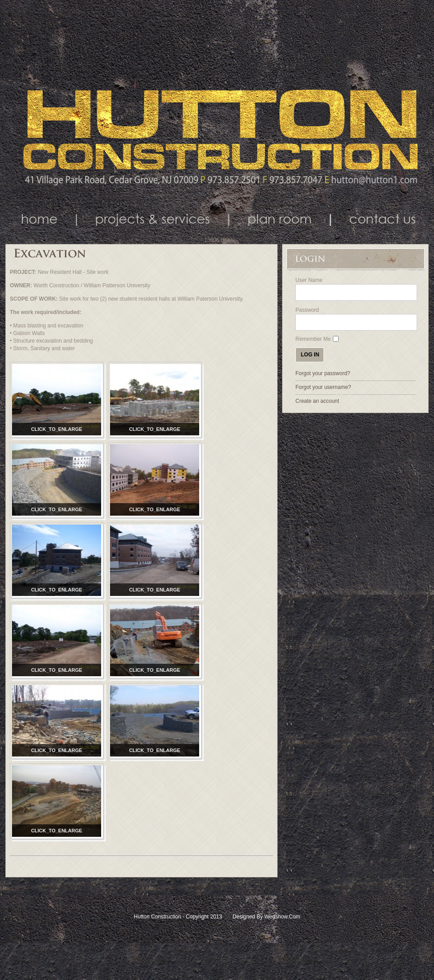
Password (307, 310)
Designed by (248, 917)
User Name (309, 280)
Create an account (317, 401)
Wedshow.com (282, 917)
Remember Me (313, 339)
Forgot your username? (323, 387)
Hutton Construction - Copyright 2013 (178, 917)
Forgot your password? (323, 373)
